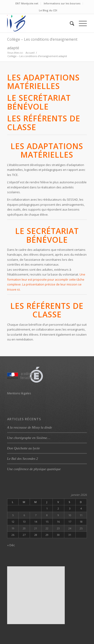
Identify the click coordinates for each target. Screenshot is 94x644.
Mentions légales (19, 393)
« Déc (11, 545)
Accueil (30, 53)
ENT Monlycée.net (27, 3)
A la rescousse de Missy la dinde (30, 427)
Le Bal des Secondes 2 (23, 459)
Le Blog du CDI (48, 10)
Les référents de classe (44, 123)
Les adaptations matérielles (43, 82)
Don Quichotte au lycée (23, 448)
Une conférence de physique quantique (34, 469)
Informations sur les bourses (62, 3)
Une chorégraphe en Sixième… (29, 438)
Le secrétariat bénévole (39, 102)
